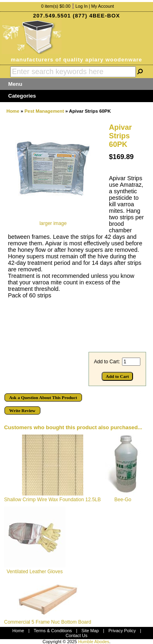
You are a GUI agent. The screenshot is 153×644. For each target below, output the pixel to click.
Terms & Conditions (53, 631)
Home (13, 111)
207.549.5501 (52, 16)
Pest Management (44, 111)
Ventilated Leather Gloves (34, 572)
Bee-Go (123, 500)
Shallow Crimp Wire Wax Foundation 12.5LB (52, 500)
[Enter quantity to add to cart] (131, 362)
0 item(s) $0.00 (56, 6)
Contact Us (76, 635)
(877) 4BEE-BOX (96, 16)
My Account (103, 6)
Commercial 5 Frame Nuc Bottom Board (48, 622)
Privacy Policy (122, 631)
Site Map (90, 631)
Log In (82, 6)
